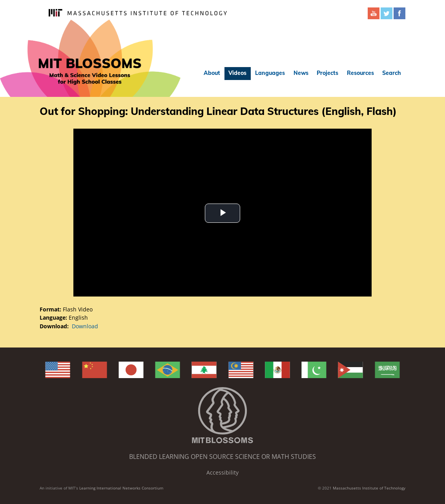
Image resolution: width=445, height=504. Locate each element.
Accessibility (222, 472)
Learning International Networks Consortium (121, 488)
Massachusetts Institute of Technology (369, 488)
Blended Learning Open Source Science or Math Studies (222, 457)
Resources (360, 73)
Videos (237, 73)
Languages (270, 73)
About (212, 73)
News (301, 73)
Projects (327, 73)
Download (85, 326)
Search (392, 73)
